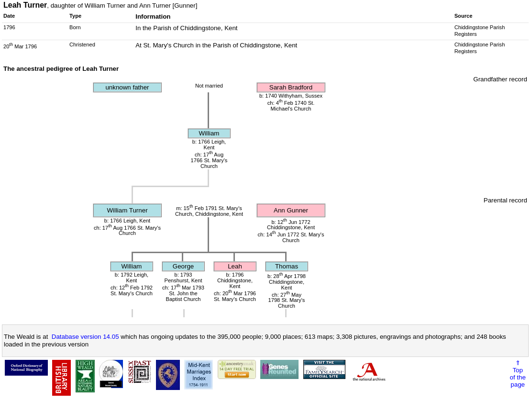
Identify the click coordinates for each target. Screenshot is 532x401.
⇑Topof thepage (518, 374)
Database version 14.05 (85, 337)
